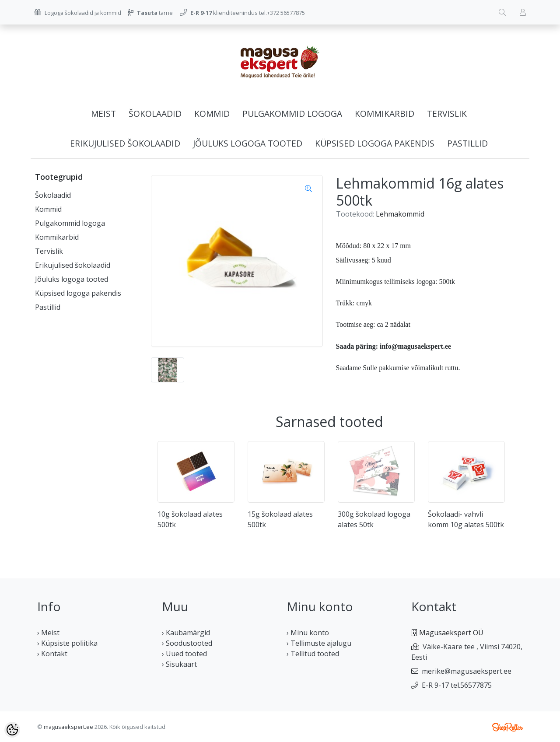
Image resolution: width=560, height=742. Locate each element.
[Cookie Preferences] (12, 730)
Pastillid (467, 143)
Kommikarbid (385, 114)
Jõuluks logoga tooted (248, 143)
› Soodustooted (187, 643)
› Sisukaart (179, 664)
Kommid (212, 114)
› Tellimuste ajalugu (319, 643)
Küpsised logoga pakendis (375, 143)
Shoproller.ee (507, 727)
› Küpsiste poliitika (67, 643)
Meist (103, 114)
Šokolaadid (155, 114)
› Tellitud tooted (313, 654)
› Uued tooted (184, 654)
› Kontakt (52, 654)
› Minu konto (308, 633)
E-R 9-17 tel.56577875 (457, 685)
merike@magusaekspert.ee (467, 671)
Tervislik (447, 114)
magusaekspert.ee (68, 727)
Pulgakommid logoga (292, 114)
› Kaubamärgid (186, 633)
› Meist (48, 633)
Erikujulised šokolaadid (125, 143)
